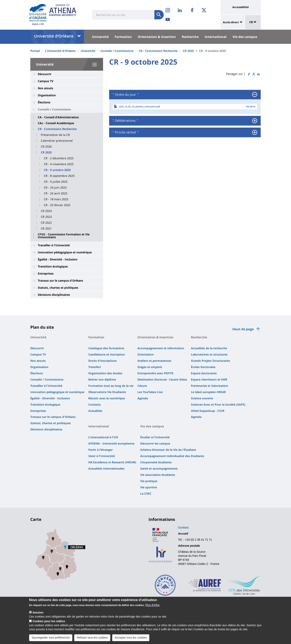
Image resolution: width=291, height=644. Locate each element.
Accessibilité (241, 7)
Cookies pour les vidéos (49, 623)
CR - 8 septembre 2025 (59, 176)
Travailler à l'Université (54, 245)
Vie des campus (245, 37)
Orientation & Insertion (157, 37)
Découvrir (45, 74)
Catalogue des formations (106, 348)
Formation (123, 37)
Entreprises (46, 273)
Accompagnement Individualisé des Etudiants (172, 456)
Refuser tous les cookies (92, 639)
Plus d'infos (152, 607)
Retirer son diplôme (102, 379)
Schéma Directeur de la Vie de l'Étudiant (168, 450)
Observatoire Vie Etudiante (107, 392)
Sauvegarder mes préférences (51, 639)
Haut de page (243, 329)
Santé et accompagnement (159, 468)
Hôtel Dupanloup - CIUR (208, 411)
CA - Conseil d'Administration (58, 117)
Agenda (143, 398)
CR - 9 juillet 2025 (56, 182)
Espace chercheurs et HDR (209, 379)
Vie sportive (149, 487)
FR (253, 22)
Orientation (145, 354)
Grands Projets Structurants (210, 361)
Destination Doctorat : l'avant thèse (162, 379)
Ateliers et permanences (154, 361)
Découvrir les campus (155, 443)
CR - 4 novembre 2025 (59, 164)
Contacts (94, 404)
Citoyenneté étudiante (156, 462)
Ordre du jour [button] (125, 95)
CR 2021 (46, 229)
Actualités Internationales (106, 468)
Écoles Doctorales (203, 367)
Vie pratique (149, 481)
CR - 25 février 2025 (57, 205)
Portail (35, 51)
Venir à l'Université (102, 456)
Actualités (95, 411)
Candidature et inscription (107, 354)
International (216, 37)
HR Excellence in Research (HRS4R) (112, 462)
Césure (142, 386)
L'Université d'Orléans (60, 51)
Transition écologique (53, 266)
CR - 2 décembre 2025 (59, 158)
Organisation (47, 95)
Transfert (95, 367)
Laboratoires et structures (209, 354)
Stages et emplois (150, 367)
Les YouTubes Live (150, 392)
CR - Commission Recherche (158, 51)
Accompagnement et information (161, 348)
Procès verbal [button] (125, 132)
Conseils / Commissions (117, 51)
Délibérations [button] (125, 121)
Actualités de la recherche (209, 348)
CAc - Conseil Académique (56, 123)
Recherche (190, 37)
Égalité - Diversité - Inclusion (58, 259)
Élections (44, 102)
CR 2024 (46, 211)
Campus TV (46, 81)
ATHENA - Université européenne (111, 443)
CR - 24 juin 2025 (55, 188)
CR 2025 (188, 51)
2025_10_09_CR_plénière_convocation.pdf (139, 107)
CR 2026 (46, 147)
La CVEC (146, 493)
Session (38, 614)
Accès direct (231, 22)
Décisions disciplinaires (54, 295)
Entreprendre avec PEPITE (155, 373)
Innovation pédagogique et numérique (65, 252)
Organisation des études (105, 373)
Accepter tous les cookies (131, 639)
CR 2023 (46, 217)
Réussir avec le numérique (107, 398)
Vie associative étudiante (158, 475)
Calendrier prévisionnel (57, 141)
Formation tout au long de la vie (111, 386)
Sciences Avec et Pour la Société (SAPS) (218, 404)
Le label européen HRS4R (208, 392)
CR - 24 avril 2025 (56, 193)
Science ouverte (202, 398)
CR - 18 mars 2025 (56, 199)
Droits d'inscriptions (102, 361)
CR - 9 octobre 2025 (57, 170)
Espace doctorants (204, 373)
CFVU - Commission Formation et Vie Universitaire (64, 236)
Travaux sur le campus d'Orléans (60, 281)
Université (100, 37)
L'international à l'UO (103, 437)
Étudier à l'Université (155, 437)
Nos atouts (45, 88)
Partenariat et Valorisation (209, 386)
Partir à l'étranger (101, 450)
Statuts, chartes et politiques (58, 288)
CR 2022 (46, 223)
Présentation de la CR (55, 135)
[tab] (185, 95)
